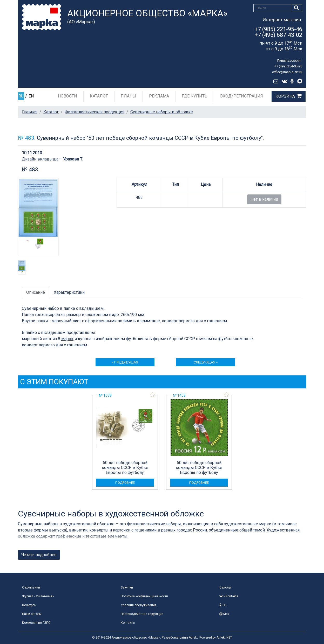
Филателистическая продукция (95, 112)
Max (224, 614)
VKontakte (229, 596)
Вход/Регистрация (242, 96)
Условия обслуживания (139, 605)
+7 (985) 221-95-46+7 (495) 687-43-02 (278, 32)
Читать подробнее (39, 555)
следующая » (206, 362)
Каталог (99, 96)
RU (21, 96)
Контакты (128, 623)
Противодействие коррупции (142, 614)
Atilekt (193, 638)
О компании (31, 587)
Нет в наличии (264, 199)
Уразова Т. (73, 159)
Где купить (195, 96)
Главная (30, 112)
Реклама (159, 96)
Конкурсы (29, 605)
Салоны (225, 587)
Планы (129, 96)
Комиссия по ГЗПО (36, 623)
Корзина (285, 96)
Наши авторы (32, 614)
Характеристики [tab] (69, 292)
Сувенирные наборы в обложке (162, 112)
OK (223, 605)
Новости (67, 96)
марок (67, 339)
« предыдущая (125, 362)
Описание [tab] (36, 292)
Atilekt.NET (224, 638)
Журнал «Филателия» (38, 596)
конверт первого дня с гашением (54, 345)
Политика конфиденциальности (144, 596)
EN (31, 96)
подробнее (125, 483)
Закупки (127, 587)
